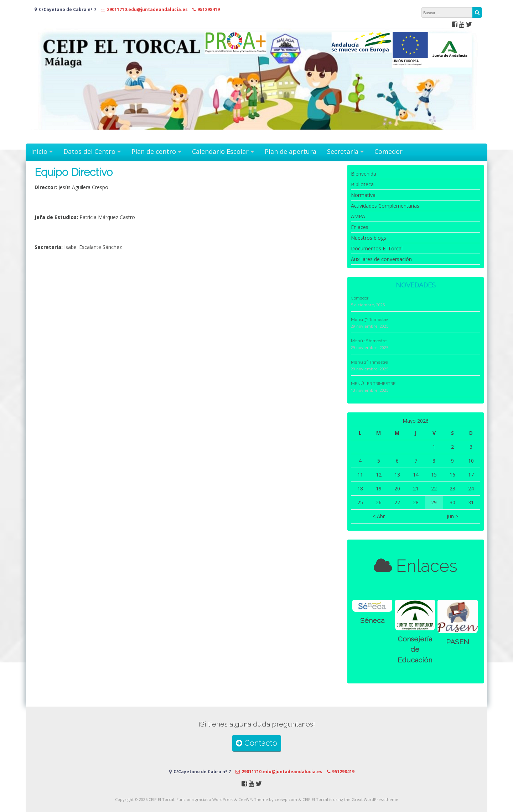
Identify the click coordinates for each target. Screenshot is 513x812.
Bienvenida (364, 174)
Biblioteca (362, 184)
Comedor (388, 151)
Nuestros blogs (369, 238)
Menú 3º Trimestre (369, 319)
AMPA (358, 216)
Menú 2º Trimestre (369, 362)
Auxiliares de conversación (381, 259)
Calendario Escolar (220, 151)
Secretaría (343, 151)
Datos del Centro (89, 151)
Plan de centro (154, 151)
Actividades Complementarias (385, 206)
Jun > (452, 516)
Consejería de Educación (415, 650)
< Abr (379, 516)
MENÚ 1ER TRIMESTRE (373, 384)
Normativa (363, 195)
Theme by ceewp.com (276, 799)
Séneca (372, 621)
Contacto (256, 743)
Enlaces (360, 227)
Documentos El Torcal (377, 248)
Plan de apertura (291, 151)
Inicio (39, 151)
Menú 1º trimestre (369, 341)
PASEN (458, 642)
